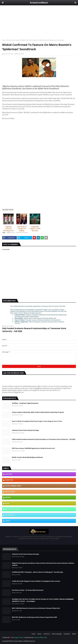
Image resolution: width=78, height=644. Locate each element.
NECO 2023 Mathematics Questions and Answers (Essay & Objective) (36, 608)
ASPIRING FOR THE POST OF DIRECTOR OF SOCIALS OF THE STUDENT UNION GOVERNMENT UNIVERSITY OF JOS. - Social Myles (43, 600)
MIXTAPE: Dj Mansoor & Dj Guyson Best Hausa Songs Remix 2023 (34, 617)
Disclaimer (67, 634)
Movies (8, 498)
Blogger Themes (19, 637)
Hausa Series (10, 492)
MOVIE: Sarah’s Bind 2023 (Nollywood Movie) (27, 457)
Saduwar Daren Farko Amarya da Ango (25, 430)
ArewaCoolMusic (39, 3)
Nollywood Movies (13, 509)
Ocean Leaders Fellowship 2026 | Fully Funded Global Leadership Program (38, 412)
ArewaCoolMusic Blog (40, 637)
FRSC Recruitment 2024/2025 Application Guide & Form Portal (33, 448)
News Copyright (57, 634)
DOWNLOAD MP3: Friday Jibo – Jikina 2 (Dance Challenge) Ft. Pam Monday (37, 572)
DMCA (74, 634)
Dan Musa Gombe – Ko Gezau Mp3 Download (28, 590)
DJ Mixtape (9, 480)
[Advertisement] (39, 20)
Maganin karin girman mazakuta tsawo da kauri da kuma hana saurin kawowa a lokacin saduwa (43, 564)
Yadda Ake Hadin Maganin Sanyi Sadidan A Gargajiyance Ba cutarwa (36, 581)
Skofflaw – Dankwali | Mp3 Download (25, 403)
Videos (8, 521)
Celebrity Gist (11, 232)
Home (4, 40)
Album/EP (9, 474)
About (39, 634)
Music (7, 503)
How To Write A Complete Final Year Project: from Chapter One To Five (37, 421)
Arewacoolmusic (9, 54)
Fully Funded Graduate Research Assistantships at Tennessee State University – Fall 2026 (34, 330)
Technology (10, 515)
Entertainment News (13, 40)
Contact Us (47, 634)
